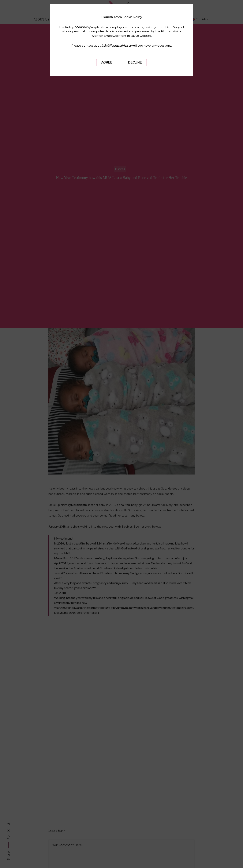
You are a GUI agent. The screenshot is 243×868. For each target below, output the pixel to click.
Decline (135, 62)
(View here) (82, 27)
